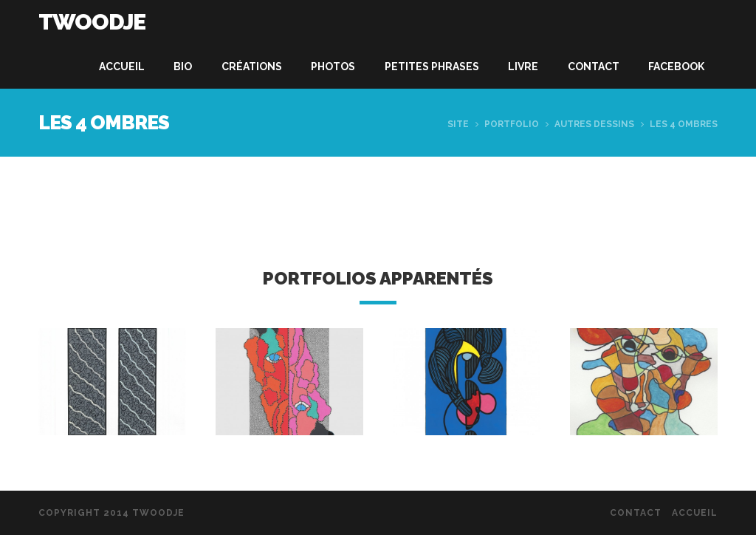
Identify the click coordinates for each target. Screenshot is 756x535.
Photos (333, 67)
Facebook (676, 67)
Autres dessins (594, 124)
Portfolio (512, 124)
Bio (183, 67)
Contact (594, 67)
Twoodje (92, 22)
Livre (523, 67)
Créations (252, 67)
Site (458, 124)
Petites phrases (432, 67)
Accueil (122, 67)
